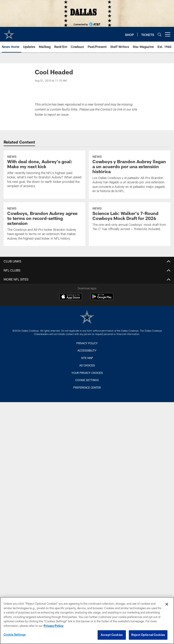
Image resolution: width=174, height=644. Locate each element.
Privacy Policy (87, 343)
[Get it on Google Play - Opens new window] (102, 299)
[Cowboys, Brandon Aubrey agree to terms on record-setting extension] (44, 224)
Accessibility (87, 350)
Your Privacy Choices (87, 373)
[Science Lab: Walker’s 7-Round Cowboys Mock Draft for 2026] (130, 219)
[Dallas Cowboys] (87, 317)
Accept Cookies (112, 635)
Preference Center (87, 387)
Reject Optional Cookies (148, 635)
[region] (87, 620)
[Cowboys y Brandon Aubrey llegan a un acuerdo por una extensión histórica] (130, 175)
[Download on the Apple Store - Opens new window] (71, 297)
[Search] (160, 34)
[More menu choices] (168, 34)
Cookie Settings (87, 380)
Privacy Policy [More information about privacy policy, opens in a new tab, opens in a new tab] (54, 626)
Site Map (87, 358)
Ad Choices (87, 365)
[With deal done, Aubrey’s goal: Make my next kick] (44, 172)
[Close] (167, 604)
